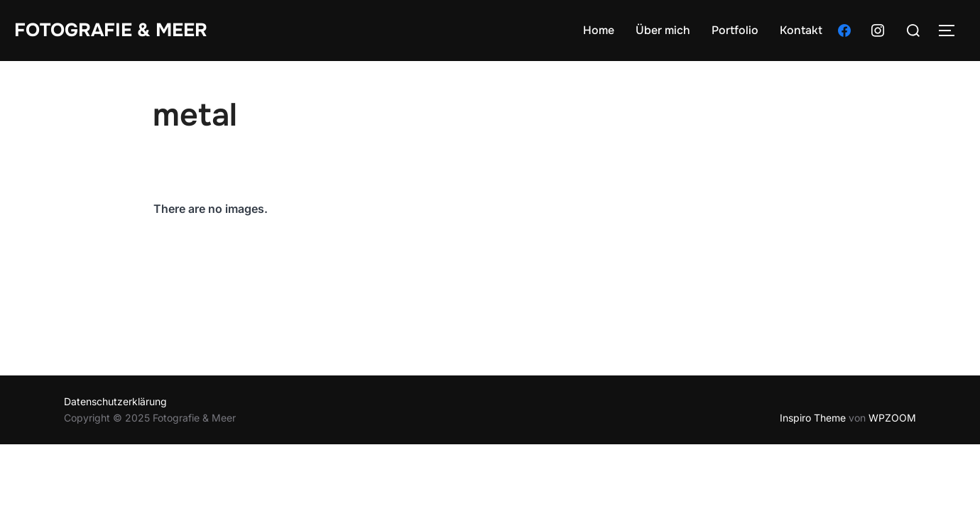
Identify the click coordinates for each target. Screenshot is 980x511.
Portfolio (735, 30)
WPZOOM (892, 418)
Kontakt (801, 30)
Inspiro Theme (813, 418)
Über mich (663, 30)
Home (599, 30)
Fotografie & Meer (111, 30)
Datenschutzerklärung (115, 401)
